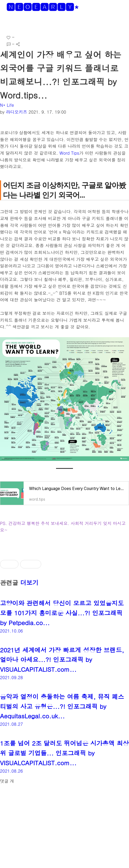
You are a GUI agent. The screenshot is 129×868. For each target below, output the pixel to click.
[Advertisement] (64, 829)
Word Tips (69, 153)
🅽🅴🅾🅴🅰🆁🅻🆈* (43, 7)
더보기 (29, 582)
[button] (8, 24)
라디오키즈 (17, 112)
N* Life (7, 105)
